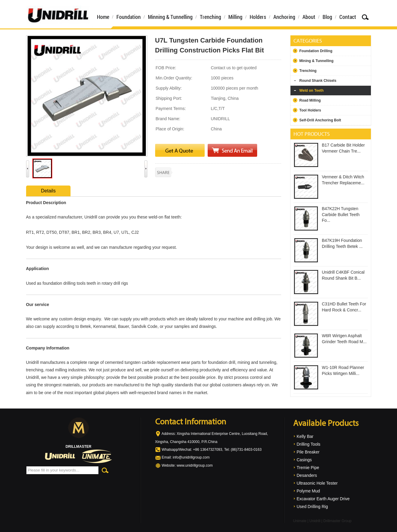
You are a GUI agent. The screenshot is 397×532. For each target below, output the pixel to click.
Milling (235, 17)
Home (103, 17)
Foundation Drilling (316, 51)
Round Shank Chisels (318, 81)
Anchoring (284, 17)
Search (365, 17)
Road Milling (310, 100)
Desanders (307, 475)
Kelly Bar (305, 436)
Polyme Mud (308, 491)
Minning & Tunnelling (170, 17)
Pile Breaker (308, 452)
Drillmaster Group (337, 521)
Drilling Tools (309, 444)
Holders (258, 17)
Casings (304, 460)
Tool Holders (310, 110)
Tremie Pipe (308, 468)
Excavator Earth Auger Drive (323, 499)
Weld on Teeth (312, 91)
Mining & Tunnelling (317, 61)
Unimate (300, 521)
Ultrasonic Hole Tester (317, 483)
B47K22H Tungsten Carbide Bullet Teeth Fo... (341, 214)
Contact (348, 17)
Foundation (129, 17)
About (309, 17)
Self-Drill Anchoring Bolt (320, 120)
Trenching (211, 17)
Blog (327, 17)
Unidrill (315, 521)
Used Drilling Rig (312, 507)
